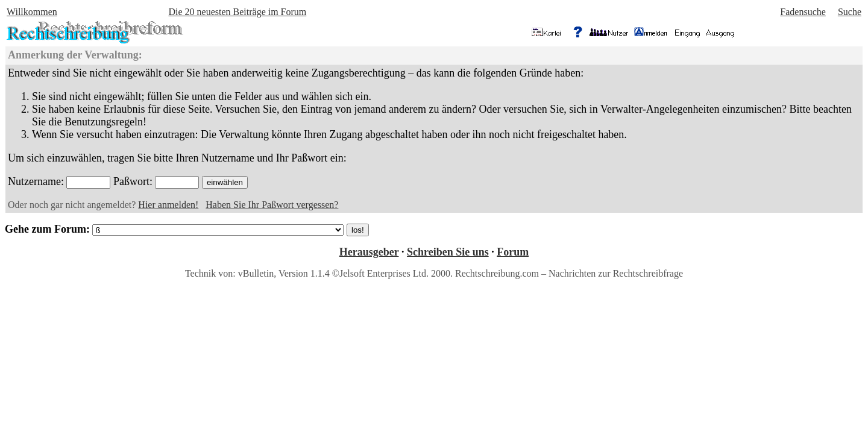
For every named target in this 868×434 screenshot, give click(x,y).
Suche (850, 12)
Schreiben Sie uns (448, 252)
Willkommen (32, 12)
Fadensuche (803, 12)
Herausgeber (369, 252)
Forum (513, 252)
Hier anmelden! (168, 205)
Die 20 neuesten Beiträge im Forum (237, 12)
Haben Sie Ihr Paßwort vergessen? (272, 205)
